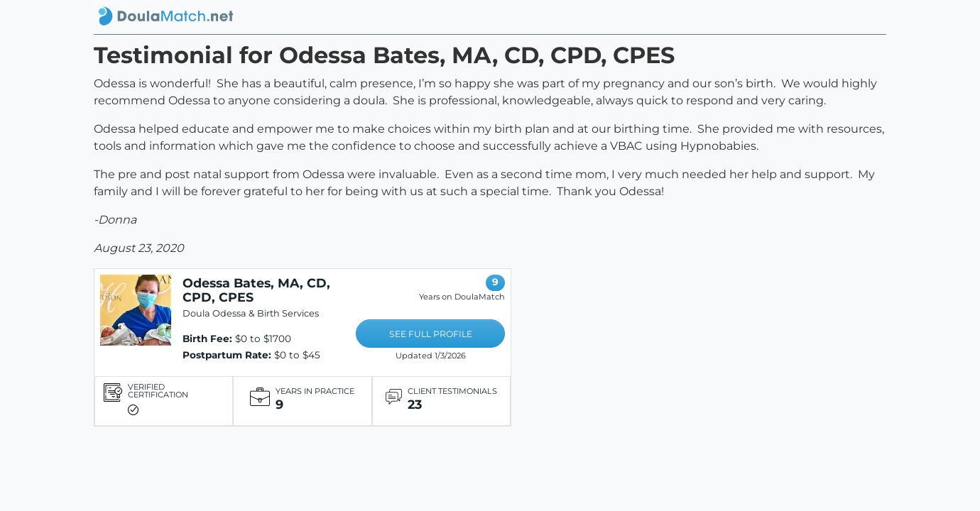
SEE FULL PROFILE (431, 334)
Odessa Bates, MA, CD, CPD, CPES (256, 290)
